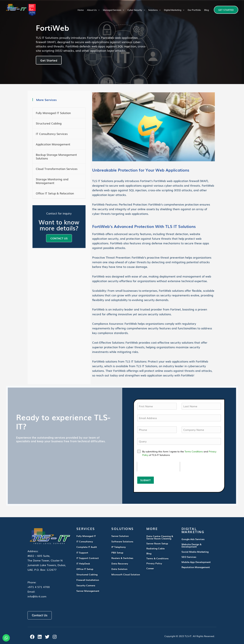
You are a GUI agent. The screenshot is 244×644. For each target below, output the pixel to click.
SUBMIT (145, 480)
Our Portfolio (194, 10)
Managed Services (114, 10)
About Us (93, 10)
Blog (207, 10)
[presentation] (158, 467)
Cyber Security (136, 10)
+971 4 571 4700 (39, 587)
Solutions (154, 10)
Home (81, 10)
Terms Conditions (194, 452)
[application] (98, 10)
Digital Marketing (174, 10)
